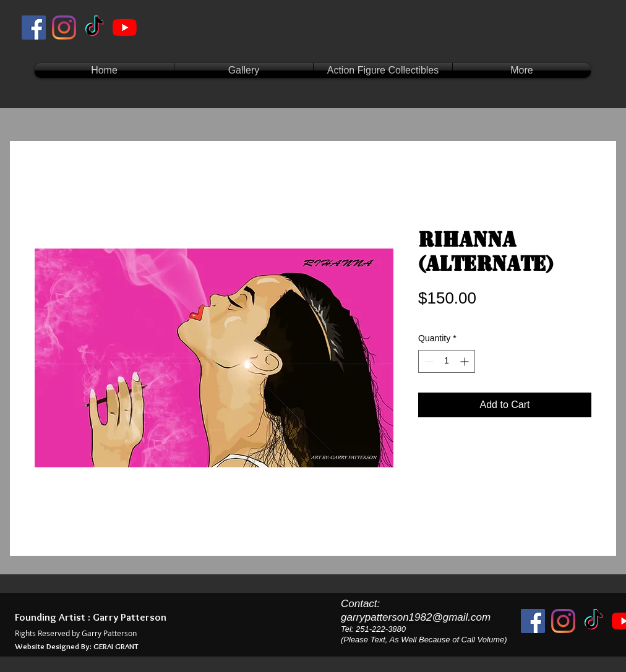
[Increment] (465, 361)
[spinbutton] (447, 361)
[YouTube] (125, 28)
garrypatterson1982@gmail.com (416, 617)
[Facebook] (34, 28)
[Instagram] (64, 28)
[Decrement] (428, 361)
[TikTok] (94, 28)
